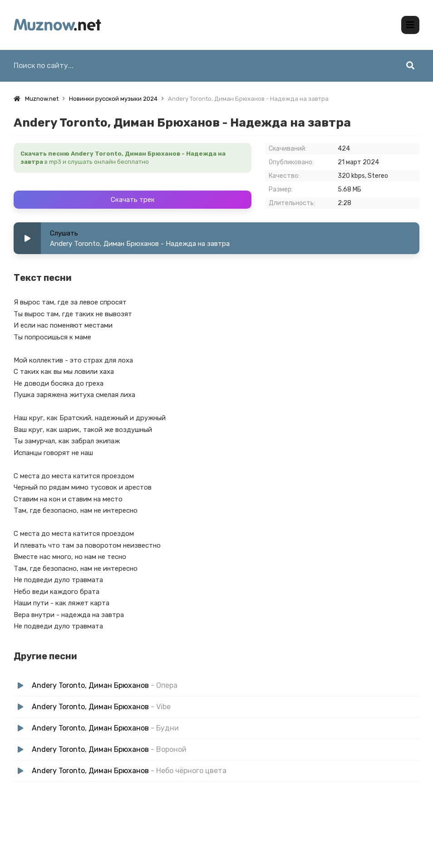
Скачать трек (133, 200)
